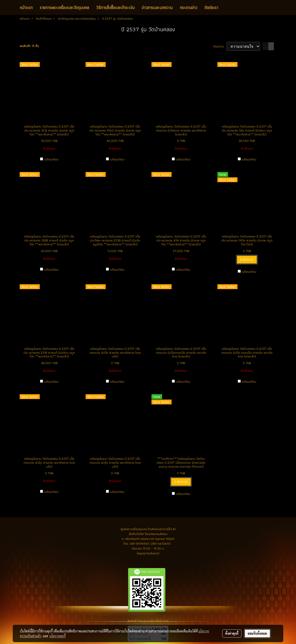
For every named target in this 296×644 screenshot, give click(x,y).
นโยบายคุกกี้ (58, 636)
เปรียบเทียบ (51, 159)
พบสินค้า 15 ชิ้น (29, 46)
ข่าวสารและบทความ (157, 8)
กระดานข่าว (188, 8)
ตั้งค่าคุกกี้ (232, 633)
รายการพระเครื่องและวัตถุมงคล (64, 8)
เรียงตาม (220, 46)
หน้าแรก (26, 8)
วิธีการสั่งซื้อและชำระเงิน (115, 8)
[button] (226, 8)
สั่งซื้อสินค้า (247, 259)
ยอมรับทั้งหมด (257, 633)
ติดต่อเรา (211, 8)
